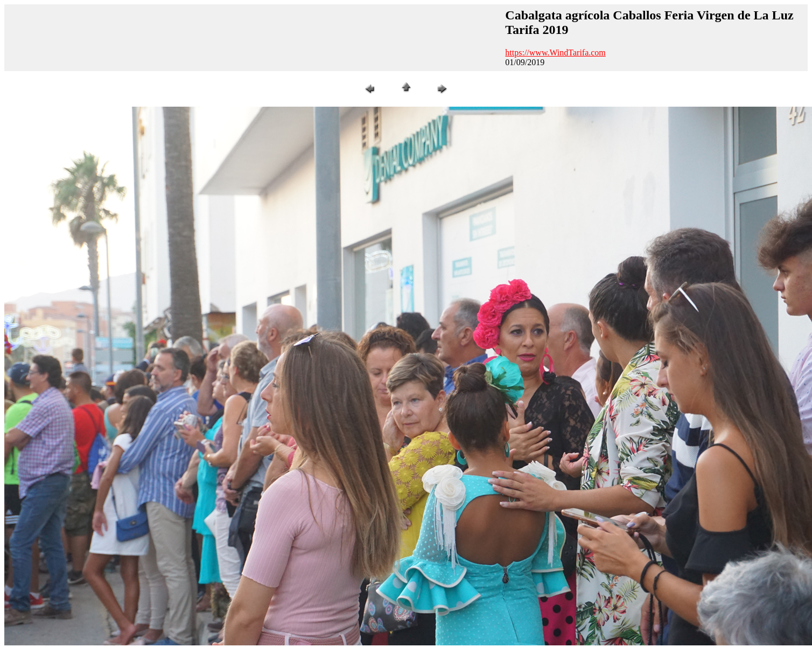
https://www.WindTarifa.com (555, 53)
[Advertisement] (204, 37)
